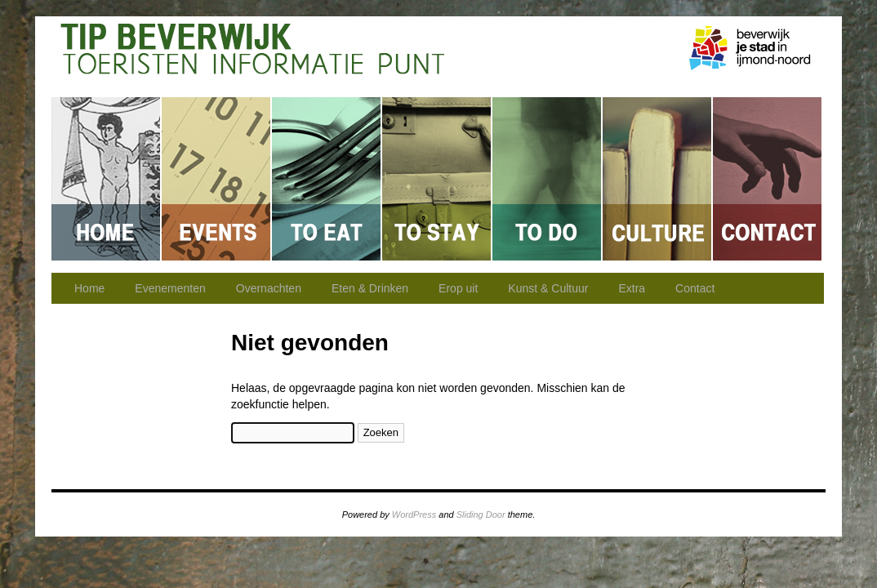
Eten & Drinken (327, 179)
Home (107, 179)
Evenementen (217, 179)
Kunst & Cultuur (658, 179)
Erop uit (548, 179)
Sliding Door (481, 514)
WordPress (414, 514)
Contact (767, 179)
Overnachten (437, 179)
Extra (632, 288)
